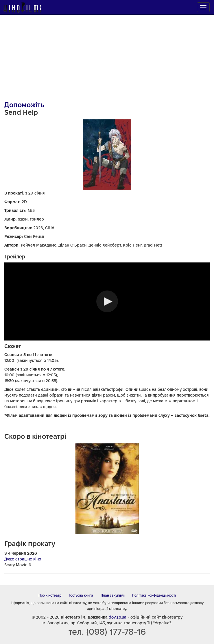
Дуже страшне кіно (23, 559)
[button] (107, 301)
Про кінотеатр (50, 595)
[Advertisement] (107, 55)
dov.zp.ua (118, 617)
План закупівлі (113, 595)
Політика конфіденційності (154, 595)
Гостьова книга (81, 595)
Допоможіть (24, 105)
